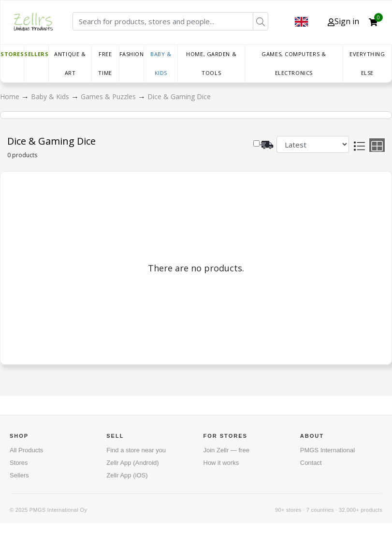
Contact (311, 463)
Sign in (343, 21)
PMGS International (327, 450)
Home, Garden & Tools (211, 63)
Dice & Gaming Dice (179, 97)
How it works (221, 463)
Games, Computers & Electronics (294, 63)
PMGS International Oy (58, 510)
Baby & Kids (161, 63)
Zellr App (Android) (132, 463)
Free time (105, 63)
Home (11, 97)
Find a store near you (136, 450)
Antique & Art (70, 63)
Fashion (132, 54)
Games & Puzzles (109, 97)
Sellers (36, 54)
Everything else (367, 63)
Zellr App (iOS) (127, 475)
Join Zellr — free (226, 450)
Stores (12, 54)
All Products (26, 450)
